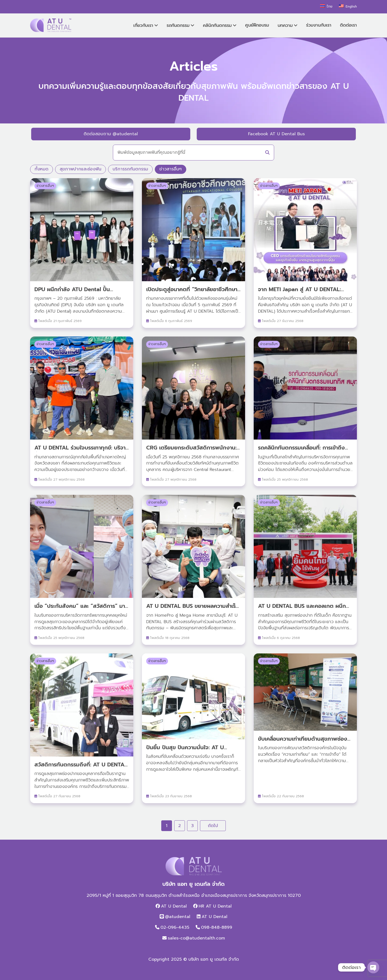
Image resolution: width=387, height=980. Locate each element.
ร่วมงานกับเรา (319, 25)
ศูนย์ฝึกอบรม (257, 25)
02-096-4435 (175, 927)
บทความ (285, 25)
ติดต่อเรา (348, 25)
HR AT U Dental (215, 906)
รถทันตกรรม (178, 25)
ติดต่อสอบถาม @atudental (111, 134)
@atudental (178, 917)
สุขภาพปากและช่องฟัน (80, 169)
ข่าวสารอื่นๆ (171, 169)
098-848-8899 (217, 927)
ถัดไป (213, 826)
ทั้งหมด (42, 169)
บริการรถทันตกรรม (130, 169)
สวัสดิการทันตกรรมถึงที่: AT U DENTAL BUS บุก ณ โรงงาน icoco (81, 769)
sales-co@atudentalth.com (196, 938)
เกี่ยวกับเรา (143, 25)
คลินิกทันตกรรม (217, 25)
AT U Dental (174, 906)
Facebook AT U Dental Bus (276, 134)
